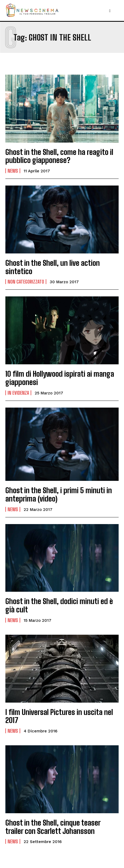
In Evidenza (18, 393)
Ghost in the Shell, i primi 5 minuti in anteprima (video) (59, 494)
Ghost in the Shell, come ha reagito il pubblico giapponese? (59, 156)
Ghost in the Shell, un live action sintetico (53, 267)
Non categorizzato (26, 282)
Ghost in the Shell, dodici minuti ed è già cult (59, 605)
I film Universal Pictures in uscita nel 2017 (59, 716)
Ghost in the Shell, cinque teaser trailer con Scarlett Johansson (53, 827)
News (13, 171)
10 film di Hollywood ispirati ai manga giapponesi (60, 378)
